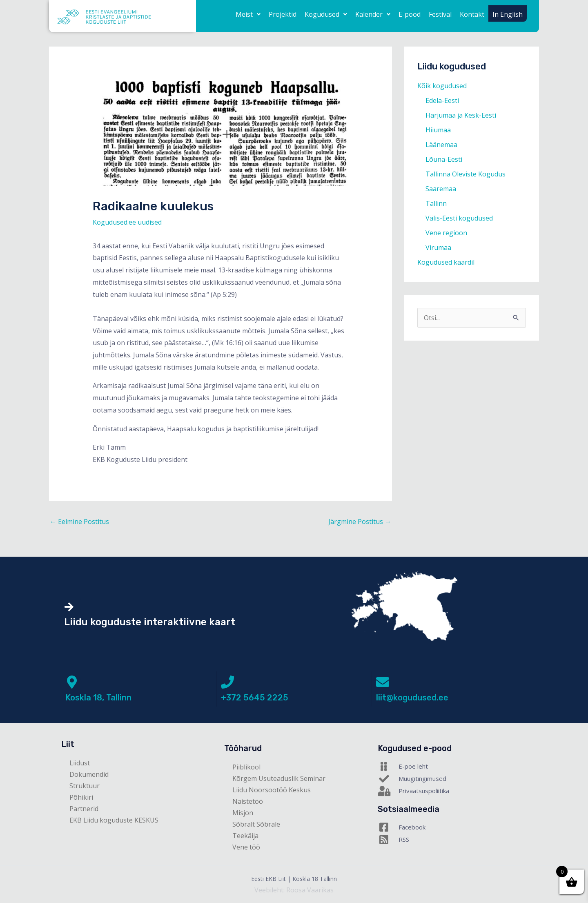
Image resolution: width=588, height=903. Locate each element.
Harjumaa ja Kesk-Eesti (461, 115)
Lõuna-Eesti (444, 159)
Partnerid (84, 809)
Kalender (373, 14)
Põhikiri (81, 797)
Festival (440, 14)
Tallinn (436, 203)
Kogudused (326, 14)
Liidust (80, 763)
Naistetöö (248, 801)
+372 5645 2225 (255, 698)
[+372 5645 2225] (227, 682)
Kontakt (472, 14)
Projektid (283, 14)
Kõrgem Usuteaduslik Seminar (279, 778)
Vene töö (246, 847)
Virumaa (438, 247)
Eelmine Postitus (79, 522)
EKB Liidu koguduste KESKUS (114, 820)
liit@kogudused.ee (412, 698)
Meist (248, 14)
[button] (248, 14)
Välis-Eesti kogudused (459, 218)
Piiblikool (246, 767)
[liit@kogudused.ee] (383, 682)
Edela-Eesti (442, 100)
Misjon (243, 813)
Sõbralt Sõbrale (256, 824)
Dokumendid (89, 774)
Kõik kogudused (442, 86)
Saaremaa (441, 189)
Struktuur (85, 786)
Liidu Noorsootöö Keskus (272, 790)
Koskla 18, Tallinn (98, 698)
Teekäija (245, 836)
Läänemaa (441, 145)
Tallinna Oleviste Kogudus (465, 174)
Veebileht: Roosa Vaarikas (294, 890)
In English (508, 14)
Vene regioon (446, 233)
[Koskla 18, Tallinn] (72, 682)
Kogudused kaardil (446, 262)
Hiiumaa (438, 130)
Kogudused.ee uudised (127, 222)
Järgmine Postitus (360, 522)
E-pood (410, 14)
